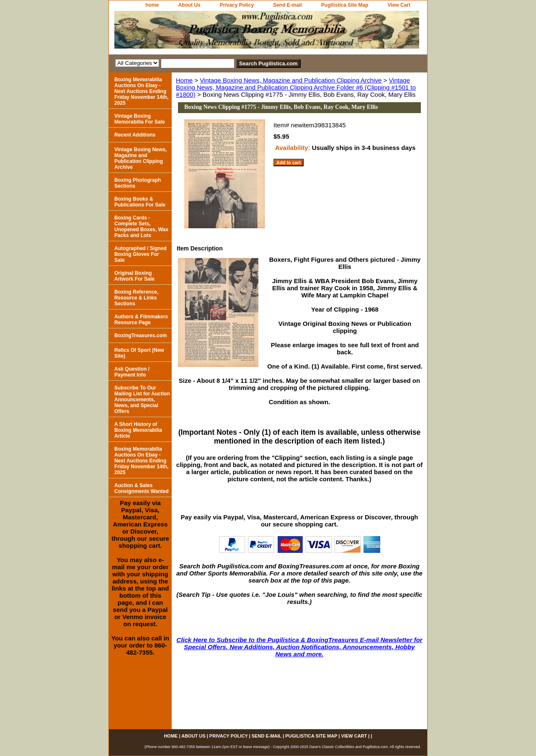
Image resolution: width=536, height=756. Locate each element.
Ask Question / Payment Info (132, 372)
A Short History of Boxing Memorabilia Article (138, 430)
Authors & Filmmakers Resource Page (141, 320)
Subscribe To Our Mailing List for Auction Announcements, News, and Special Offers (142, 400)
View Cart (399, 5)
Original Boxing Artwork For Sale (134, 276)
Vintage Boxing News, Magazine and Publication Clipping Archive (291, 80)
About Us (189, 5)
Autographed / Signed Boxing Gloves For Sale (140, 254)
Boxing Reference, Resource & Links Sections (136, 298)
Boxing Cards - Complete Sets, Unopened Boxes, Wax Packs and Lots (141, 227)
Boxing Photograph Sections (138, 183)
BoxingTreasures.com (140, 335)
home (152, 5)
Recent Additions (135, 135)
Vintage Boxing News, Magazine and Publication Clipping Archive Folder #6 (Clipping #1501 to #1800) (296, 87)
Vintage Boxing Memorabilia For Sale (140, 119)
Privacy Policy (237, 5)
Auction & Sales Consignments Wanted (142, 488)
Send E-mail (287, 5)
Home (184, 80)
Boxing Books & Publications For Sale (140, 202)
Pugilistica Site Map (345, 5)
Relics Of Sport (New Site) (139, 353)
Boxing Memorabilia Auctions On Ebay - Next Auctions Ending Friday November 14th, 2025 (141, 91)
